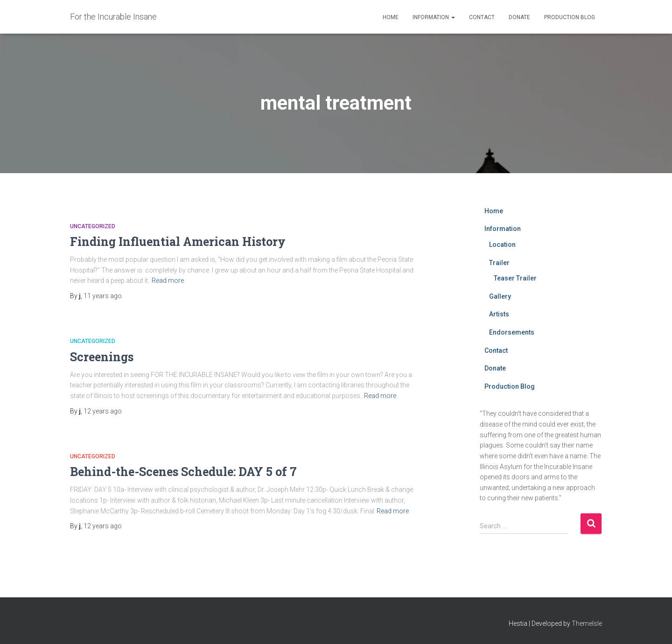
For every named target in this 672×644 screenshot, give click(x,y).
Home (391, 17)
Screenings (102, 357)
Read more (168, 280)
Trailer (499, 263)
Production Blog (570, 17)
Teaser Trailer (515, 278)
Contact (482, 17)
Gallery (500, 296)
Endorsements (512, 332)
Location (502, 245)
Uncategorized (93, 226)
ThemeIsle (587, 623)
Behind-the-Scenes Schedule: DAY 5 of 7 (183, 472)
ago (103, 296)
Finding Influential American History (178, 241)
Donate (519, 17)
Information (434, 17)
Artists (499, 314)
